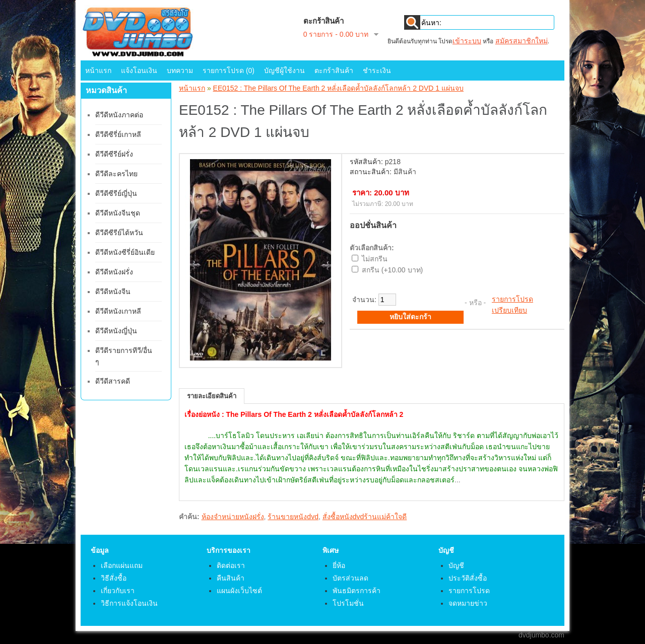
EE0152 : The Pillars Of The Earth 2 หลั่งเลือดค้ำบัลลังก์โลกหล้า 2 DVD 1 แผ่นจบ (338, 88)
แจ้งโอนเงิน (139, 70)
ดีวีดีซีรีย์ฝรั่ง (114, 154)
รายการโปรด (512, 299)
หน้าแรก (98, 70)
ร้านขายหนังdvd (293, 517)
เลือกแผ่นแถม (122, 565)
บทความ (180, 70)
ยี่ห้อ (339, 565)
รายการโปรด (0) (229, 70)
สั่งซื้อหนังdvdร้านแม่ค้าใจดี (365, 517)
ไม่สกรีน (375, 259)
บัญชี (456, 565)
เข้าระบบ (467, 41)
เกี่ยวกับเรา (118, 591)
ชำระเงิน (377, 70)
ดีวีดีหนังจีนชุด (118, 213)
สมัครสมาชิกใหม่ (522, 41)
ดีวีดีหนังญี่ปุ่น (116, 331)
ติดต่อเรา (231, 565)
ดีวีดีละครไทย (116, 174)
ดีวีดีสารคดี (113, 381)
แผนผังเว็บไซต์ (239, 591)
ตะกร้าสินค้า (334, 70)
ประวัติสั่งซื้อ (468, 578)
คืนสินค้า (231, 578)
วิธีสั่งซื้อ (114, 578)
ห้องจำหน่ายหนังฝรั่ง (233, 517)
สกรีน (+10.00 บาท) (392, 270)
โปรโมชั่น (348, 603)
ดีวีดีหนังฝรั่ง (114, 272)
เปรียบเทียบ (509, 310)
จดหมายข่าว (468, 603)
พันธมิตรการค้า (357, 591)
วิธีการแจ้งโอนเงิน (129, 603)
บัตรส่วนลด (350, 578)
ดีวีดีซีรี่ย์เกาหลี (118, 134)
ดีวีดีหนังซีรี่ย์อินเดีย (125, 252)
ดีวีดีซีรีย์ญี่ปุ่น (116, 193)
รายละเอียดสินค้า (212, 396)
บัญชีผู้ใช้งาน (284, 70)
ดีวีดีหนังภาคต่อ (119, 115)
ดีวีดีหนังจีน (113, 292)
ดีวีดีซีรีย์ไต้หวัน (119, 233)
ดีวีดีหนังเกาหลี (118, 311)
